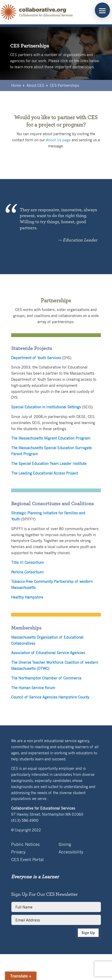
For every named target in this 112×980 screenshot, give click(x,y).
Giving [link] (65, 845)
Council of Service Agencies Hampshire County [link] (50, 697)
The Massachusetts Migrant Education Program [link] (51, 438)
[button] (102, 10)
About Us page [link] (58, 140)
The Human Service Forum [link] (33, 688)
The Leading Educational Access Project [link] (44, 473)
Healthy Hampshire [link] (27, 597)
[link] (37, 12)
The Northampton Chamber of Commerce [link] (46, 678)
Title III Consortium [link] (27, 562)
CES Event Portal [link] (27, 860)
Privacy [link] (18, 852)
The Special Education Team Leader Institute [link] (49, 463)
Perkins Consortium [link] (27, 572)
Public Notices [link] (25, 845)
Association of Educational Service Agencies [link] (48, 653)
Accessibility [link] (71, 852)
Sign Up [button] (88, 933)
